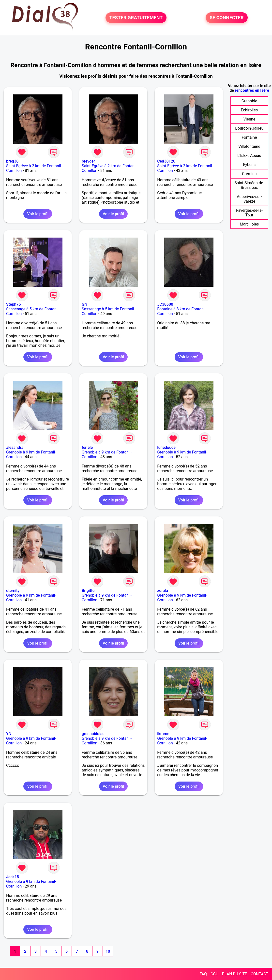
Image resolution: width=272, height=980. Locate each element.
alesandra (15, 447)
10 (108, 951)
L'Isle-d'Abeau (249, 156)
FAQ (203, 974)
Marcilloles (249, 224)
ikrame (163, 734)
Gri (84, 304)
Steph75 (14, 304)
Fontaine (249, 137)
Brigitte (88, 591)
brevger (88, 161)
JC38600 (165, 304)
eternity (13, 591)
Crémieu (249, 174)
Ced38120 (166, 161)
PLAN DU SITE (235, 974)
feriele (87, 447)
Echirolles (249, 110)
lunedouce (166, 447)
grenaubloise (93, 734)
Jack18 (13, 877)
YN (9, 734)
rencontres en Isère (252, 90)
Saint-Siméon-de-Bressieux (249, 185)
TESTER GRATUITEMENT (136, 18)
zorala (163, 591)
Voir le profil (38, 214)
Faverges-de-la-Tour (249, 213)
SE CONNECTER (227, 18)
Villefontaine (249, 146)
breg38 (12, 161)
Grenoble (249, 101)
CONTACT (259, 974)
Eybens (249, 165)
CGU (214, 974)
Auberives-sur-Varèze (249, 199)
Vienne (249, 119)
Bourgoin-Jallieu (249, 128)
